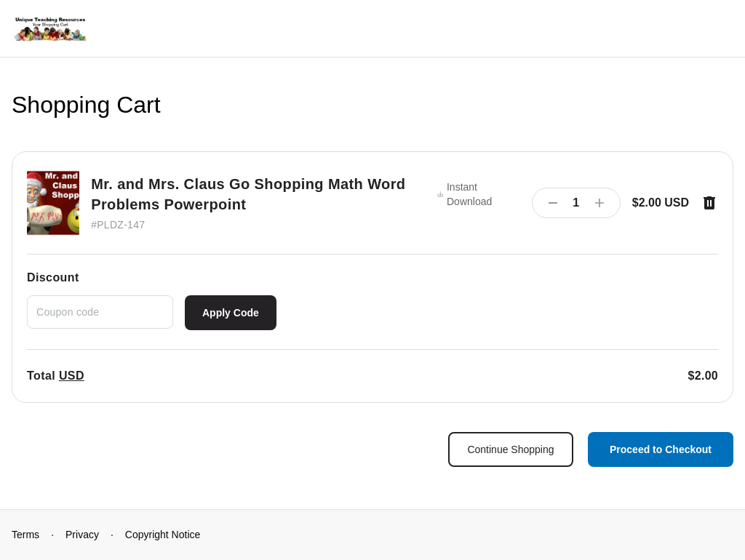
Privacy (82, 535)
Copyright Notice (163, 535)
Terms (25, 535)
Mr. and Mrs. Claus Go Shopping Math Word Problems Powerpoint (248, 194)
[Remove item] (709, 203)
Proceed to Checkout (661, 449)
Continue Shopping (510, 449)
